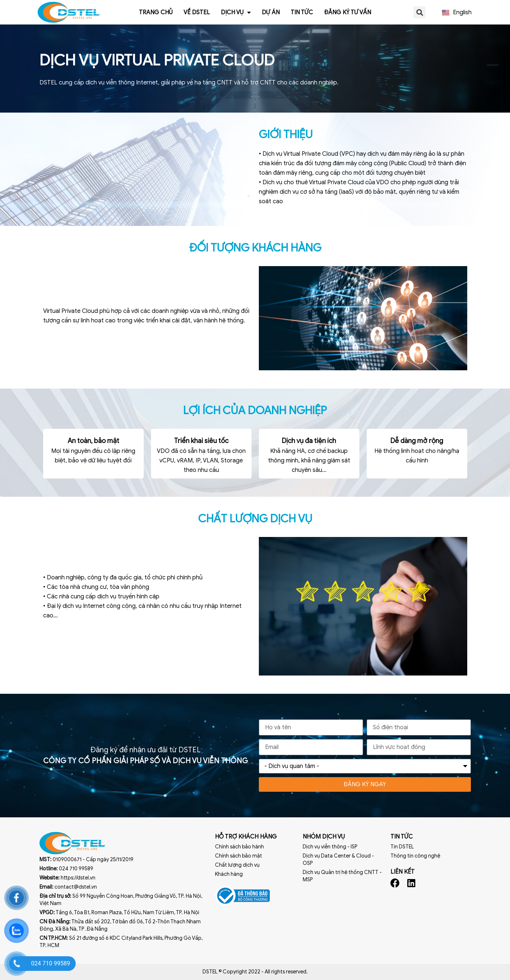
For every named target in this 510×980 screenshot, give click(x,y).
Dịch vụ (236, 12)
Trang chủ (156, 12)
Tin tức (302, 12)
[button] (420, 12)
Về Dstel (197, 12)
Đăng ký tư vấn (347, 12)
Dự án (271, 12)
